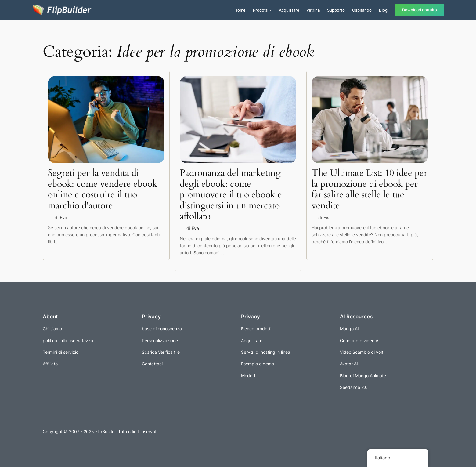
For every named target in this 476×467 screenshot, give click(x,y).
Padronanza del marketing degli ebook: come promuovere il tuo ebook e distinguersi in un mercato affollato (231, 195)
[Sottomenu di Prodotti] (270, 10)
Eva (63, 217)
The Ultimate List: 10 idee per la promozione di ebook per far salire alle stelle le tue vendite (369, 190)
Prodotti (261, 10)
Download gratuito (420, 10)
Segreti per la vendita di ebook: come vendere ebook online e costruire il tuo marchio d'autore (103, 190)
